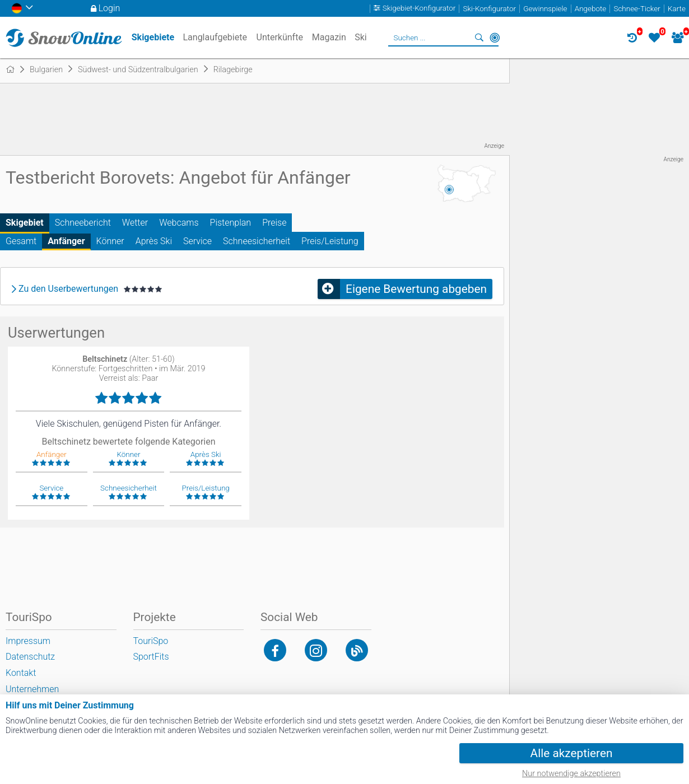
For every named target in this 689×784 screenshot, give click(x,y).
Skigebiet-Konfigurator (419, 9)
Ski (361, 37)
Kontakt (21, 673)
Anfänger (66, 241)
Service (197, 241)
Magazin (329, 37)
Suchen (479, 38)
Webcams (179, 223)
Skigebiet (25, 223)
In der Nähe (495, 38)
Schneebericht (83, 223)
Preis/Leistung (330, 241)
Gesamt (21, 241)
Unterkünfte (280, 37)
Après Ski (154, 241)
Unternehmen (32, 689)
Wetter (135, 223)
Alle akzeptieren (572, 753)
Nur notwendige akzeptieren (571, 774)
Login (110, 8)
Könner (110, 241)
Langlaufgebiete (215, 37)
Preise (274, 223)
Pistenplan (231, 223)
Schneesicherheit (257, 241)
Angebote (590, 9)
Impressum (28, 641)
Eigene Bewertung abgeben (416, 289)
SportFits (151, 657)
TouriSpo (151, 641)
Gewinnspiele (545, 9)
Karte (677, 9)
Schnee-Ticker (637, 9)
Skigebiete (153, 37)
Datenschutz (30, 657)
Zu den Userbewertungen (68, 289)
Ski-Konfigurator (490, 9)
